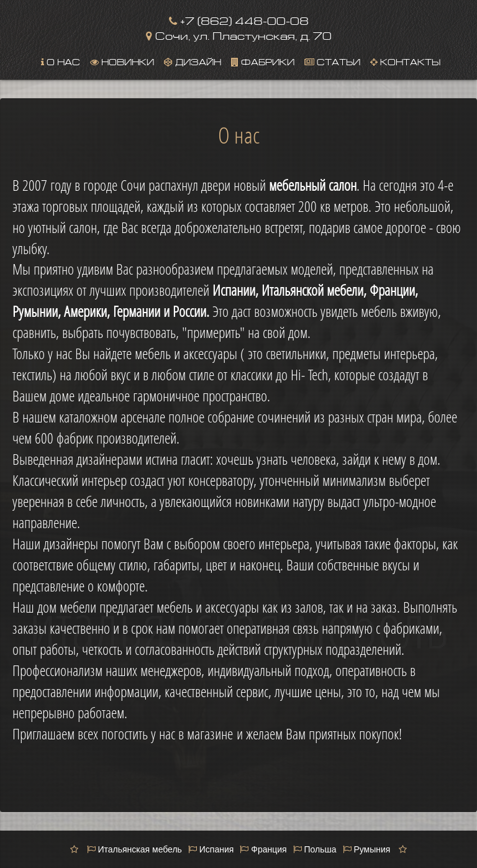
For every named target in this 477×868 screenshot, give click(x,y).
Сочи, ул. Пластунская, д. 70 (239, 34)
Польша (315, 849)
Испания (211, 849)
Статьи (332, 61)
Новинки (122, 61)
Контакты (405, 61)
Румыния (367, 849)
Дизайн (193, 61)
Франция (263, 849)
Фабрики (263, 61)
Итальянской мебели (312, 290)
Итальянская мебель (134, 849)
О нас (61, 61)
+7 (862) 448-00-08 (239, 20)
